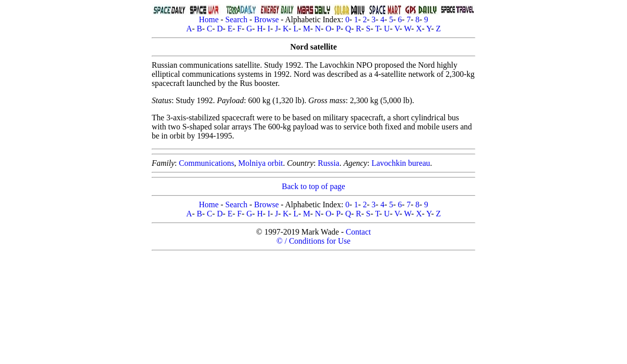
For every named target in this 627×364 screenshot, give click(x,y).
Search (237, 19)
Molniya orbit (260, 163)
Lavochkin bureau (401, 163)
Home (209, 19)
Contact (359, 232)
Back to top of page (313, 186)
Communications (207, 163)
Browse (266, 19)
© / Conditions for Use (313, 241)
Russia (328, 163)
